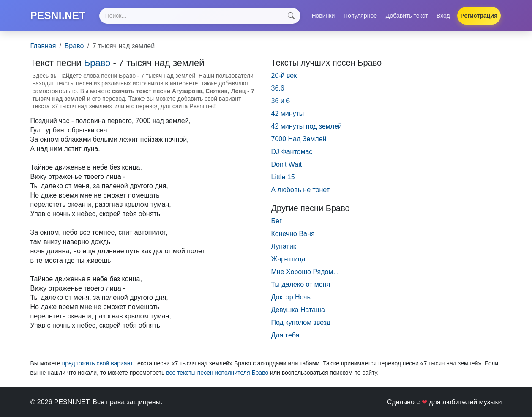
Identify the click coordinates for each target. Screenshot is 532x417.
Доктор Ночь (291, 297)
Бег (277, 221)
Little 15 (283, 177)
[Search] (200, 16)
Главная (43, 46)
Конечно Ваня (293, 234)
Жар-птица (288, 259)
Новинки (323, 16)
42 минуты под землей (307, 126)
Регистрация (479, 16)
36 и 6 (281, 101)
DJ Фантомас (292, 152)
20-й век (284, 75)
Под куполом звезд (301, 322)
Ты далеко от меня (301, 284)
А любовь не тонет (301, 190)
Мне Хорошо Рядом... (305, 272)
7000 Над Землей (299, 139)
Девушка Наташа (298, 310)
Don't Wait (287, 164)
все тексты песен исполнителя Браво (217, 373)
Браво (74, 46)
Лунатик (284, 246)
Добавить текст (407, 16)
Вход (443, 16)
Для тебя (285, 335)
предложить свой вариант (98, 363)
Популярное (360, 16)
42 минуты (288, 114)
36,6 (278, 88)
